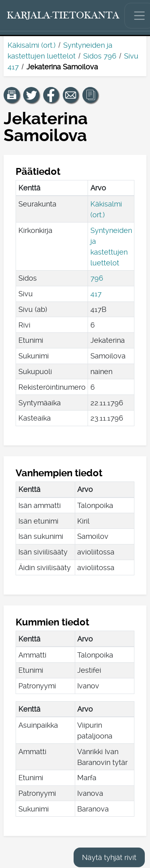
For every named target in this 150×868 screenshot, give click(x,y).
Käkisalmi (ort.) (32, 45)
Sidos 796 (100, 56)
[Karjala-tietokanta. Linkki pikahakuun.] (63, 16)
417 (96, 294)
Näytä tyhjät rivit (109, 857)
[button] (12, 95)
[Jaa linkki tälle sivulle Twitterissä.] (31, 95)
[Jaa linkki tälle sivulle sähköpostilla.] (71, 95)
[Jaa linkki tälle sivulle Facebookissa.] (51, 95)
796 (97, 278)
